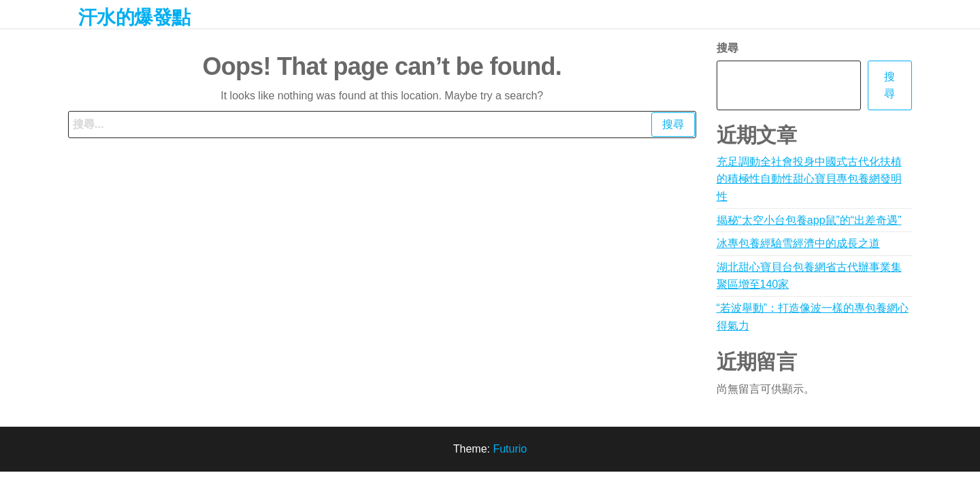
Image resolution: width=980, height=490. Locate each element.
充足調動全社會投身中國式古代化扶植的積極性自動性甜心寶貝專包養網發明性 (809, 179)
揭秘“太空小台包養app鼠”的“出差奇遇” (809, 220)
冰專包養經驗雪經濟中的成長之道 (798, 243)
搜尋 (728, 48)
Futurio (510, 449)
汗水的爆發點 (134, 17)
